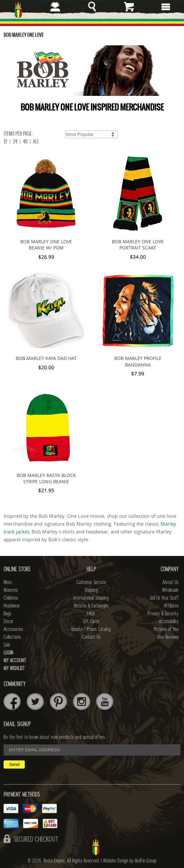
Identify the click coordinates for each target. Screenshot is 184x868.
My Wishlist (14, 668)
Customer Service (91, 582)
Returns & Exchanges (91, 606)
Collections (12, 637)
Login (8, 653)
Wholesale (170, 590)
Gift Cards (91, 621)
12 (5, 142)
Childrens (11, 598)
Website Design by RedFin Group (130, 861)
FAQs (91, 614)
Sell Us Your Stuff (164, 598)
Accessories (13, 629)
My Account (15, 661)
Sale (7, 645)
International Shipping (91, 598)
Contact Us (91, 637)
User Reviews (168, 637)
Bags (7, 614)
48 (25, 142)
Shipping (91, 590)
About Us (170, 582)
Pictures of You (166, 629)
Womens (11, 590)
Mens (8, 582)
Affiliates (171, 606)
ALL (36, 142)
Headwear (12, 606)
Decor (8, 621)
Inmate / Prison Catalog (91, 629)
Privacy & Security (163, 614)
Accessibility (169, 621)
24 (15, 142)
